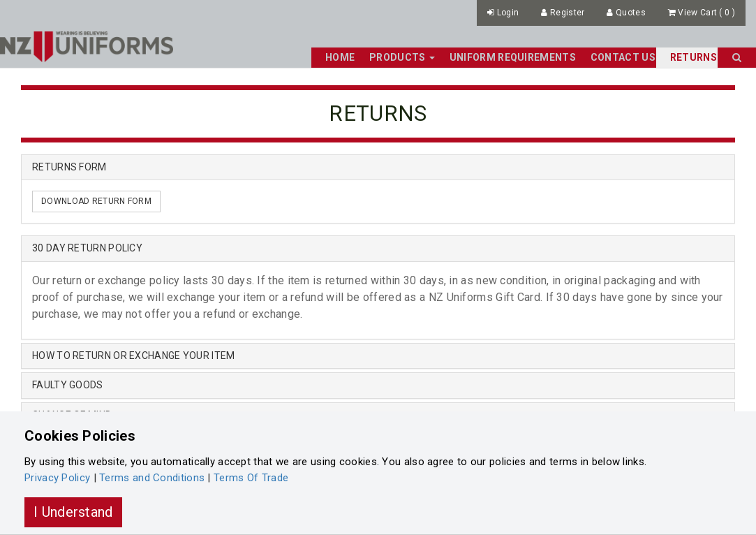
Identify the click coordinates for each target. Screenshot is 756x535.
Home (340, 57)
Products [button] (402, 57)
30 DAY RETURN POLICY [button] (87, 248)
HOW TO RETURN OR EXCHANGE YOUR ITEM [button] (134, 356)
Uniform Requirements (513, 57)
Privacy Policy (57, 478)
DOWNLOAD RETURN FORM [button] (96, 201)
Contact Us (623, 57)
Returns (694, 57)
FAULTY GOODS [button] (68, 385)
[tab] (378, 248)
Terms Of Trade (251, 478)
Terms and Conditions (152, 478)
